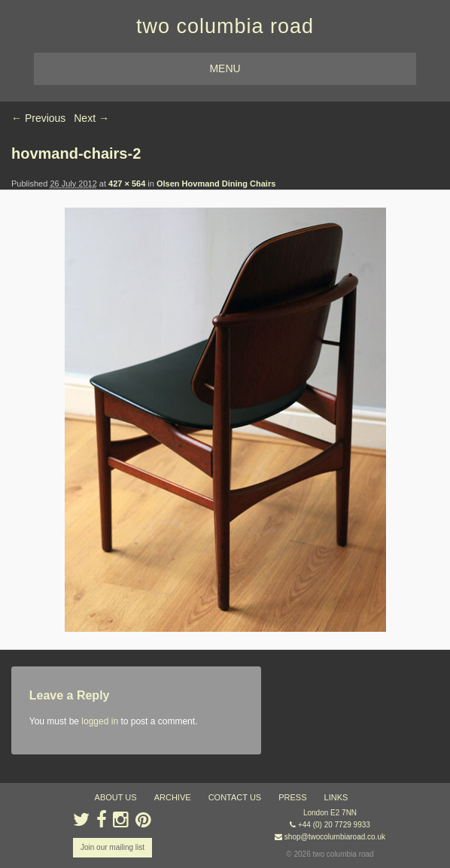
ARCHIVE (173, 797)
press (292, 797)
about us (116, 797)
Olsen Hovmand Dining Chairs (216, 184)
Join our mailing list (113, 847)
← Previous (38, 118)
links (336, 797)
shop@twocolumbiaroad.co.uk (335, 837)
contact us (235, 797)
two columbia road (225, 26)
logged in (100, 721)
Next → (91, 118)
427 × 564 (127, 184)
